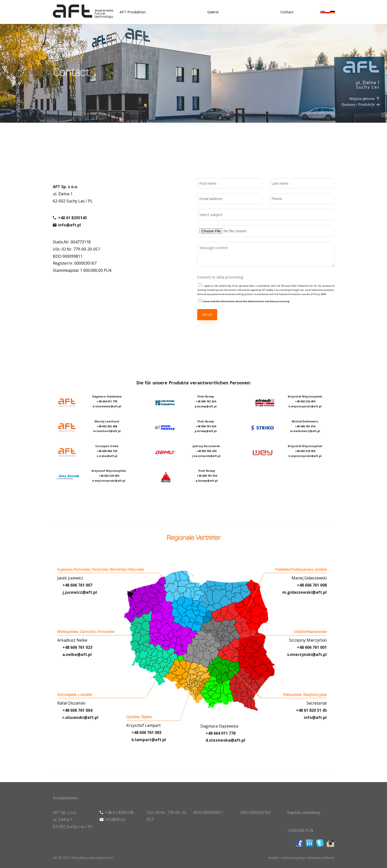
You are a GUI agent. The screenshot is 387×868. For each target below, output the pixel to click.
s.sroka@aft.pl (107, 456)
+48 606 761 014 (305, 426)
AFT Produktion (133, 12)
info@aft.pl (69, 227)
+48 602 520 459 (109, 476)
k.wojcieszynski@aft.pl (109, 481)
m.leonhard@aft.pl (107, 431)
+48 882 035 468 (107, 426)
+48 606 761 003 (146, 732)
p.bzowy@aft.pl (206, 406)
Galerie (213, 12)
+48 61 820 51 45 (311, 710)
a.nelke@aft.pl (77, 654)
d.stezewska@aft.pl (107, 406)
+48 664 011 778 (221, 733)
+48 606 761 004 (77, 710)
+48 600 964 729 (107, 451)
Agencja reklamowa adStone (314, 858)
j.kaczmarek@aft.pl (206, 456)
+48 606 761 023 (77, 647)
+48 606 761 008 (312, 585)
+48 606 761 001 (312, 647)
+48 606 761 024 (206, 401)
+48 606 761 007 (77, 585)
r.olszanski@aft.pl (80, 717)
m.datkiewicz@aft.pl (305, 431)
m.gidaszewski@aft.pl (305, 592)
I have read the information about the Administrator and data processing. (246, 301)
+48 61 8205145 (72, 220)
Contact (287, 12)
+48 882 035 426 (206, 451)
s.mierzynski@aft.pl (307, 654)
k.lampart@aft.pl (149, 740)
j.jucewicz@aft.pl (80, 592)
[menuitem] (323, 12)
